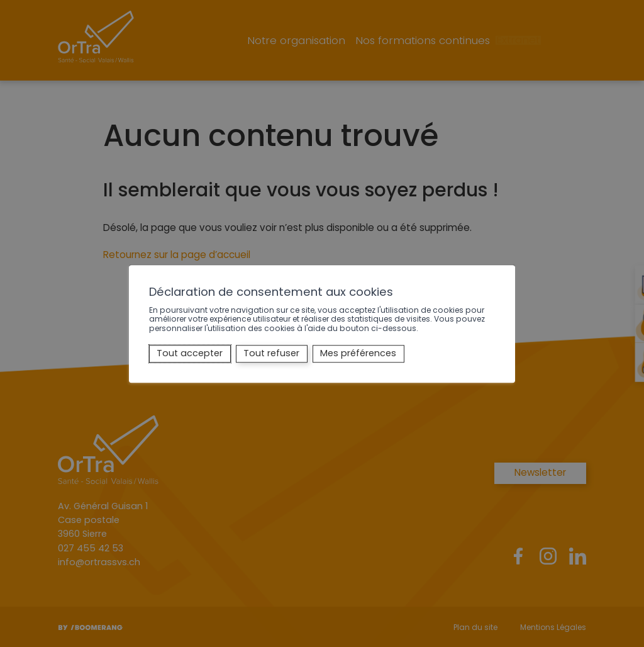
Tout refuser (271, 354)
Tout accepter (190, 354)
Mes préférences (358, 354)
